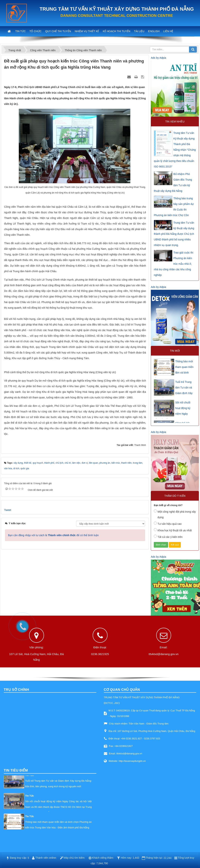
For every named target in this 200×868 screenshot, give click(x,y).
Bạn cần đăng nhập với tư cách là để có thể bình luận (53, 535)
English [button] (154, 31)
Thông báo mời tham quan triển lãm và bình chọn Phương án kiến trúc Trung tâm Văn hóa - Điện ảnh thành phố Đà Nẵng (58, 788)
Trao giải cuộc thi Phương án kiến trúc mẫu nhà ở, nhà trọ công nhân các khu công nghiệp (174, 264)
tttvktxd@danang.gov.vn (163, 654)
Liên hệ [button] (168, 31)
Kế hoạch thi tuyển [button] (117, 31)
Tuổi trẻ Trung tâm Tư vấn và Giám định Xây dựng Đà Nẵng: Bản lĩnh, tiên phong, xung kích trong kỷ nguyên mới (58, 809)
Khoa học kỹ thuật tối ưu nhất (173, 530)
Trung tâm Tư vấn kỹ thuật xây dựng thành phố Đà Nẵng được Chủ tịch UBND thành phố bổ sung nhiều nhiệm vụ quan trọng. (174, 234)
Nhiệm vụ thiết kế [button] (87, 31)
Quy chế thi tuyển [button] (58, 31)
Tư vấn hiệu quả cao (168, 523)
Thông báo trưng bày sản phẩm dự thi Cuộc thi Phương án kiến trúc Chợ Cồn (174, 207)
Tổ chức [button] (36, 31)
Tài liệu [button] (139, 31)
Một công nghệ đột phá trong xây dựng (175, 514)
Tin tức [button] (21, 31)
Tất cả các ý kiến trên (168, 537)
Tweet (8, 510)
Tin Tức (30, 780)
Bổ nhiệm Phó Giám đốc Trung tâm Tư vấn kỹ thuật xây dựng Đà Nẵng (173, 182)
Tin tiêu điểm (16, 770)
